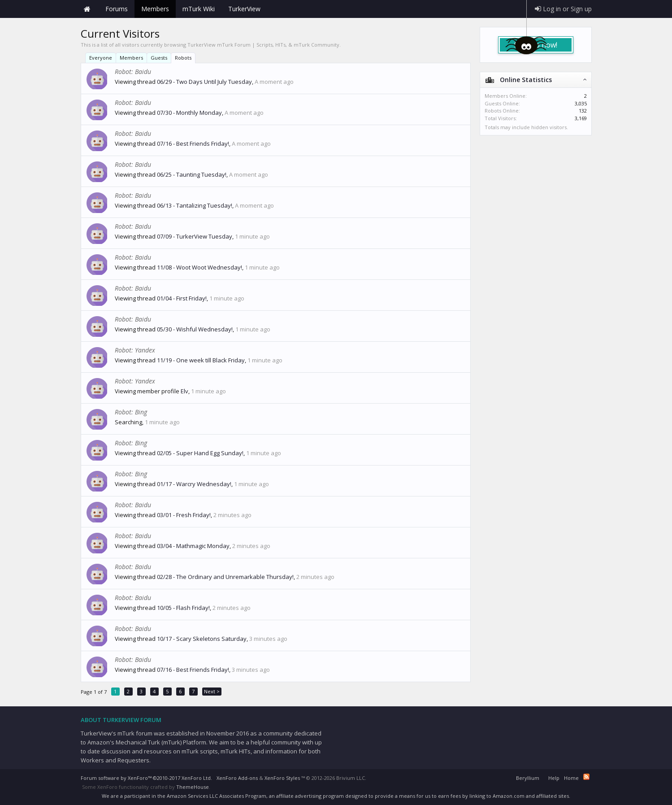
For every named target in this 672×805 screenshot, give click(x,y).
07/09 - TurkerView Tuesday (195, 236)
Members (131, 58)
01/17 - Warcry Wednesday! (194, 484)
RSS (586, 777)
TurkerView (244, 9)
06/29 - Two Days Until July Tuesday (204, 82)
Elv (184, 391)
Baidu (143, 72)
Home (87, 9)
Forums (117, 9)
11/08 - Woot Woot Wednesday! (199, 267)
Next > (212, 691)
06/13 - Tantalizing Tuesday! (195, 205)
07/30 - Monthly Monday (189, 113)
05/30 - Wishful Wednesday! (195, 329)
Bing (141, 412)
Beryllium (528, 778)
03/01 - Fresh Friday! (184, 515)
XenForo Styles (282, 778)
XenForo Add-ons (237, 778)
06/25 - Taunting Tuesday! (192, 174)
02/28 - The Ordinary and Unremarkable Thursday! (225, 577)
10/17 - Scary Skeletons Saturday (202, 639)
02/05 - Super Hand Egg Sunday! (200, 453)
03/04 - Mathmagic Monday (193, 546)
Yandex (145, 350)
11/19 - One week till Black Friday (201, 360)
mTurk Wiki (199, 9)
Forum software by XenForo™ (146, 778)
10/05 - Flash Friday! (183, 608)
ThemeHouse (193, 787)
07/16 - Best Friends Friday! (193, 144)
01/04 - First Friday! (182, 298)
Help (554, 778)
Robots (183, 58)
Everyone (101, 58)
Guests (159, 58)
